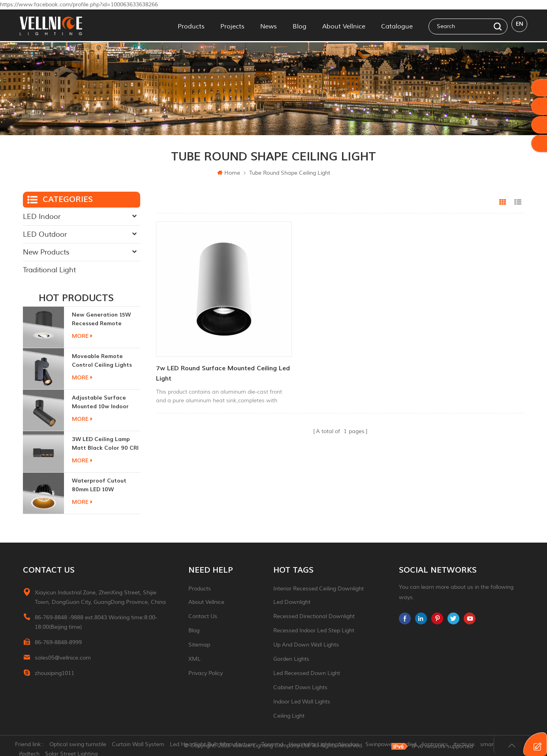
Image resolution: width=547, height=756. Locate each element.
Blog (300, 25)
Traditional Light (49, 270)
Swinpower (384, 746)
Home (229, 173)
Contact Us (203, 616)
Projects (232, 25)
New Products (46, 252)
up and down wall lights (306, 645)
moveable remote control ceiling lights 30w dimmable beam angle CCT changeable (104, 361)
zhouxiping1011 (55, 673)
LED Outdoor (45, 234)
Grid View (503, 202)
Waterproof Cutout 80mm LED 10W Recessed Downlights (101, 485)
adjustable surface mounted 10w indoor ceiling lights (100, 403)
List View (518, 202)
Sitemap (199, 645)
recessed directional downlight (314, 616)
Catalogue (397, 25)
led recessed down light (307, 673)
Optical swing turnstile (83, 746)
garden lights (291, 659)
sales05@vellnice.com (63, 658)
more (82, 336)
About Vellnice (344, 25)
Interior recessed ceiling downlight (319, 589)
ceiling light (289, 716)
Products (191, 25)
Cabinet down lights (300, 687)
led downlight (292, 602)
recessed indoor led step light (314, 631)
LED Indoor (42, 217)
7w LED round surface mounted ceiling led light (205, 352)
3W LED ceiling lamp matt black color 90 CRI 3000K (105, 444)
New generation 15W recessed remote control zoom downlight (106, 320)
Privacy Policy (206, 673)
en (520, 25)
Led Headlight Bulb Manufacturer (218, 746)
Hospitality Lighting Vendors (329, 746)
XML (195, 659)
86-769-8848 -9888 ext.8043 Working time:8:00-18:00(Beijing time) (96, 622)
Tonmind (277, 746)
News (269, 25)
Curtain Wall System (143, 746)
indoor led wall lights (302, 702)
